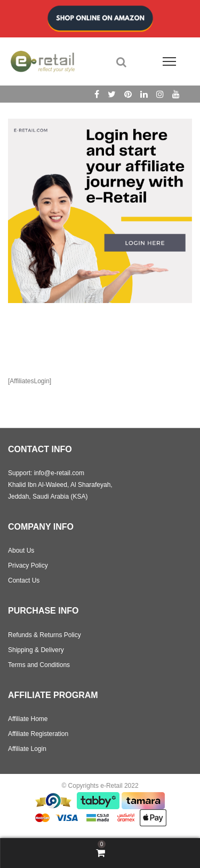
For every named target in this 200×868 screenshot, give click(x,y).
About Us (21, 551)
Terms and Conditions (39, 665)
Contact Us (24, 580)
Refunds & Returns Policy (45, 635)
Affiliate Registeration (38, 734)
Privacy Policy (28, 565)
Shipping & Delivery (36, 650)
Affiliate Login (27, 749)
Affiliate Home (28, 719)
